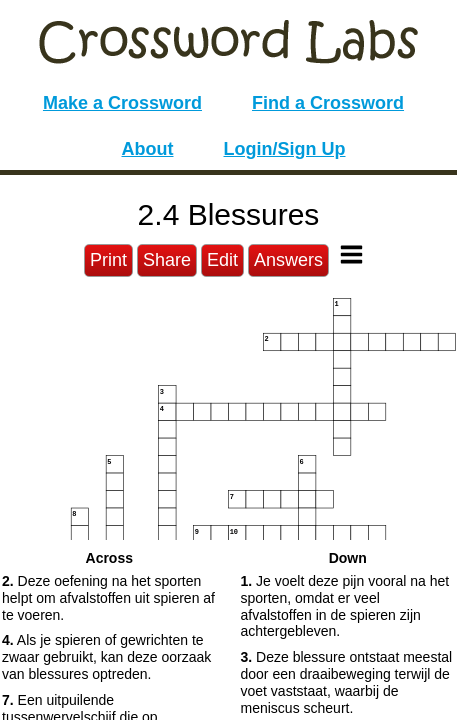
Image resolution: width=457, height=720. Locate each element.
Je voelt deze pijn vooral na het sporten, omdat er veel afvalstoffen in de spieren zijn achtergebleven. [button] (345, 606)
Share (167, 260)
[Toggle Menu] (351, 254)
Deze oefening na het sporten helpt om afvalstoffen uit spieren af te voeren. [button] (108, 598)
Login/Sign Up (285, 149)
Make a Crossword (122, 103)
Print (108, 260)
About (148, 149)
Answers (288, 260)
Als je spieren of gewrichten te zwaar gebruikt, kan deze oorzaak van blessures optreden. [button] (106, 657)
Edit (222, 260)
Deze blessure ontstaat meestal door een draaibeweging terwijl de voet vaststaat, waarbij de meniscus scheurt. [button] (347, 682)
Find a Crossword (328, 103)
